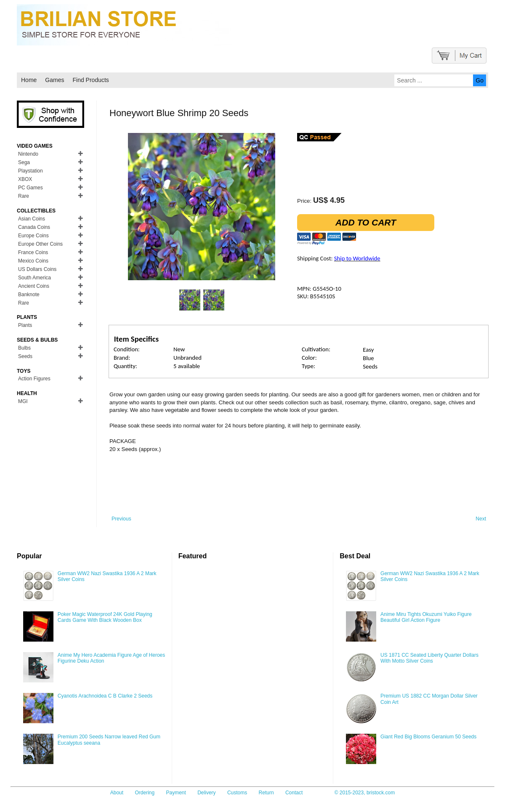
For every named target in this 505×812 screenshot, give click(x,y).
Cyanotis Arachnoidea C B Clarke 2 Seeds (105, 696)
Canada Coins (34, 227)
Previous (121, 519)
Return (266, 793)
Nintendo (28, 154)
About (117, 793)
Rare (24, 196)
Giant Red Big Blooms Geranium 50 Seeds (428, 737)
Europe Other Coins (40, 244)
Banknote (29, 295)
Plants (25, 325)
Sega (24, 162)
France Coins (33, 252)
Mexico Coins (33, 261)
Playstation (31, 171)
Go (480, 80)
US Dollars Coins (37, 269)
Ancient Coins (34, 286)
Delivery (206, 793)
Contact (294, 793)
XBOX (25, 179)
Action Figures (34, 379)
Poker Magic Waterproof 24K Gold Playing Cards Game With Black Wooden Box (105, 617)
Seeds (25, 356)
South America (35, 278)
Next (481, 519)
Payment (176, 793)
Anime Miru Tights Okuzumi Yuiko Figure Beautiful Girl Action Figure (426, 617)
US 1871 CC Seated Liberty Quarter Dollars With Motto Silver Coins (429, 658)
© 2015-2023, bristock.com (365, 793)
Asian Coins (32, 219)
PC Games (31, 188)
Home (29, 80)
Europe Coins (33, 236)
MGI (23, 401)
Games (54, 80)
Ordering (145, 793)
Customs (237, 793)
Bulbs (24, 348)
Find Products (90, 80)
